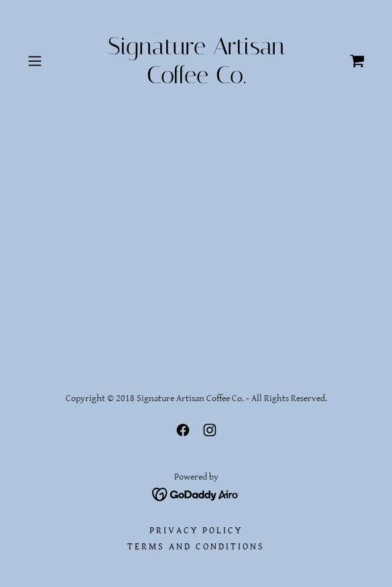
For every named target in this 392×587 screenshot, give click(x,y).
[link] (196, 61)
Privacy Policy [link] (196, 531)
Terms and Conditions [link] (196, 547)
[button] (48, 61)
